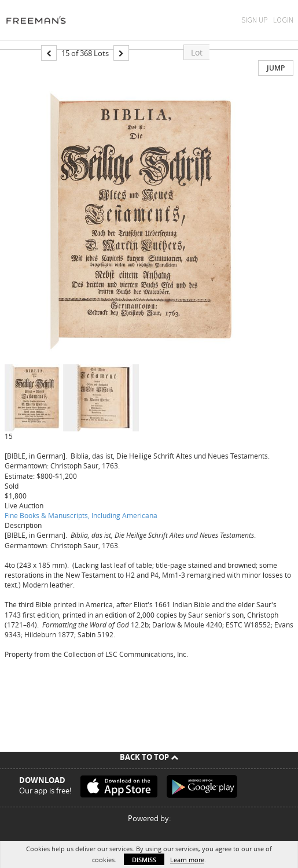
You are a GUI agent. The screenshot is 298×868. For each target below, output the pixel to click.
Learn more (187, 860)
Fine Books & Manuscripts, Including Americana (81, 515)
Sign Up (254, 20)
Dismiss (144, 860)
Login (283, 20)
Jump (276, 68)
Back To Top (149, 757)
